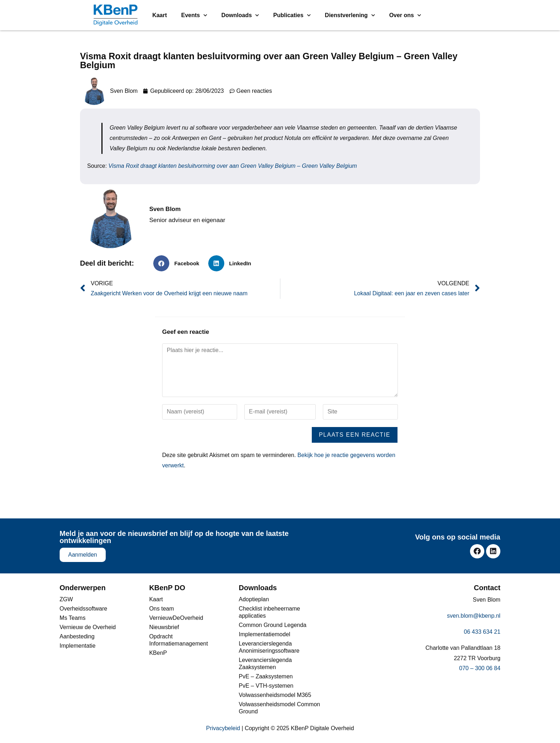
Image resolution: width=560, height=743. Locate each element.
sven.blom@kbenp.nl (474, 616)
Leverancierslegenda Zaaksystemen (266, 664)
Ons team (162, 609)
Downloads (240, 15)
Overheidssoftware (83, 609)
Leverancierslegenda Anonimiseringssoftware (269, 647)
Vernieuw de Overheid (88, 627)
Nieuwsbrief (164, 627)
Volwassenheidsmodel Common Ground (280, 708)
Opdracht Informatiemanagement (179, 640)
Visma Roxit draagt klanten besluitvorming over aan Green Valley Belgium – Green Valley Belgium (233, 166)
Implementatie (78, 646)
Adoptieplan (254, 599)
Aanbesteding (77, 636)
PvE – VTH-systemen (266, 686)
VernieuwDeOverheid (176, 618)
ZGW (66, 599)
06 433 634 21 (482, 632)
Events (194, 15)
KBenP (158, 653)
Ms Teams (73, 618)
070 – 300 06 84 (480, 668)
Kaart (159, 15)
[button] (179, 263)
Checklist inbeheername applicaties (270, 612)
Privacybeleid (223, 728)
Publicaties (292, 15)
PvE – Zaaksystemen (266, 676)
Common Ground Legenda (273, 625)
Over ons (405, 15)
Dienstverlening (350, 15)
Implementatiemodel (265, 634)
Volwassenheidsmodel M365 (275, 695)
